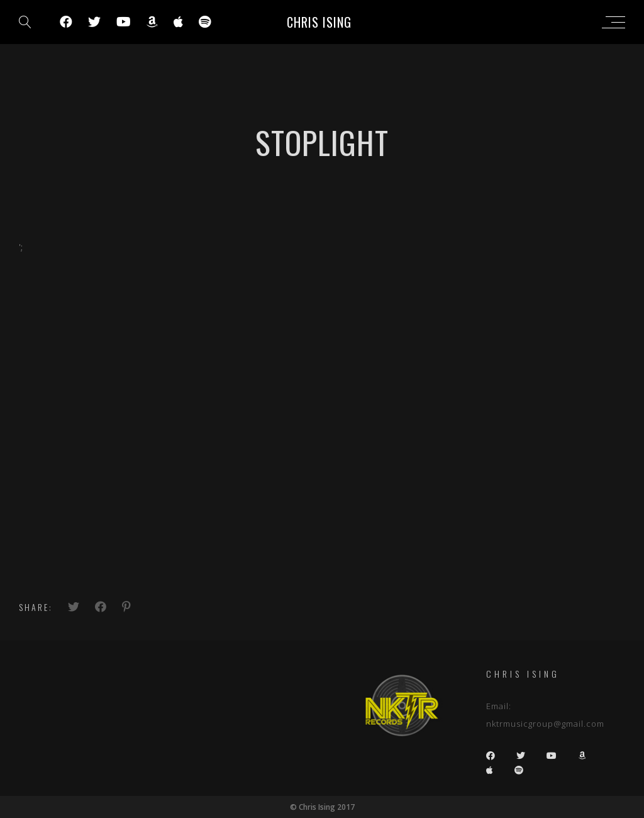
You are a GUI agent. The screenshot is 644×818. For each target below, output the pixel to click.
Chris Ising (319, 22)
